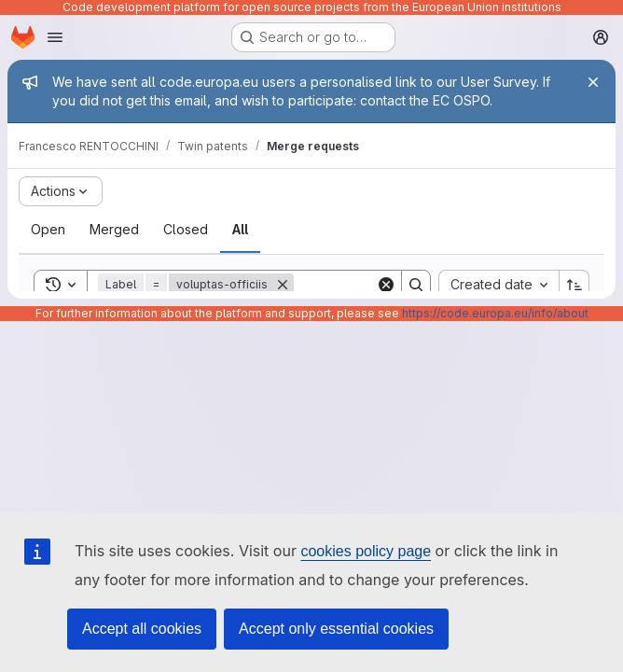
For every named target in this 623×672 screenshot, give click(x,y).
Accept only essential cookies (336, 629)
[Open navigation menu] (55, 37)
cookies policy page (366, 551)
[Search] (416, 285)
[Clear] (386, 285)
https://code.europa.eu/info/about (495, 313)
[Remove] (283, 285)
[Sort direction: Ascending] (575, 285)
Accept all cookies (142, 629)
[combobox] (498, 285)
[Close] (593, 82)
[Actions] (61, 191)
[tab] (48, 230)
